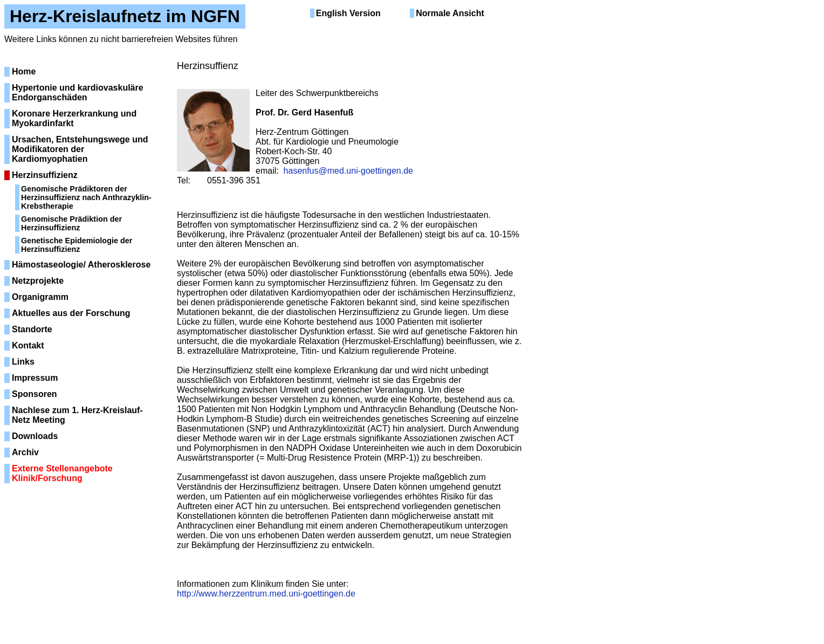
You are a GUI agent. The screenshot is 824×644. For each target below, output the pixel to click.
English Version (348, 13)
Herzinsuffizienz (45, 175)
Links (23, 362)
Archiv (25, 452)
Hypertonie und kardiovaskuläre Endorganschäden (78, 93)
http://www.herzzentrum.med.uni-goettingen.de (266, 594)
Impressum (35, 378)
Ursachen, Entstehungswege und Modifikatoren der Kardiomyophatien (80, 149)
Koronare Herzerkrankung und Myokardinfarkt (74, 118)
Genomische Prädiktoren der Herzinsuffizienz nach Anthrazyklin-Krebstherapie (86, 197)
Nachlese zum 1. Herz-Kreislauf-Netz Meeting (77, 415)
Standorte (32, 329)
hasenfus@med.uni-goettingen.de (348, 171)
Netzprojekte (38, 281)
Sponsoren (35, 394)
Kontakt (28, 345)
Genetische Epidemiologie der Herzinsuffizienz (77, 245)
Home (24, 71)
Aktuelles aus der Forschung (71, 313)
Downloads (35, 436)
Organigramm (40, 297)
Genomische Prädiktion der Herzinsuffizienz (71, 223)
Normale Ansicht (450, 13)
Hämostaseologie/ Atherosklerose (81, 265)
